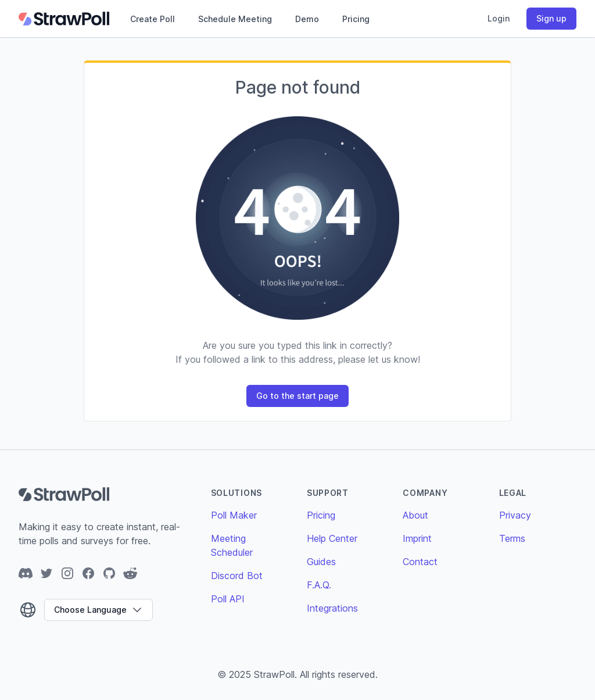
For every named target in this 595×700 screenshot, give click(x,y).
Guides (321, 562)
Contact (420, 562)
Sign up (551, 18)
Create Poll (153, 19)
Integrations (332, 608)
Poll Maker (234, 515)
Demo (307, 19)
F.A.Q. (319, 585)
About (415, 515)
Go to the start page (297, 396)
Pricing (356, 19)
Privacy (515, 515)
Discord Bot (237, 576)
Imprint (417, 538)
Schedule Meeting (235, 19)
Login (499, 18)
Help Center (332, 538)
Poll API (228, 599)
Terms (512, 538)
